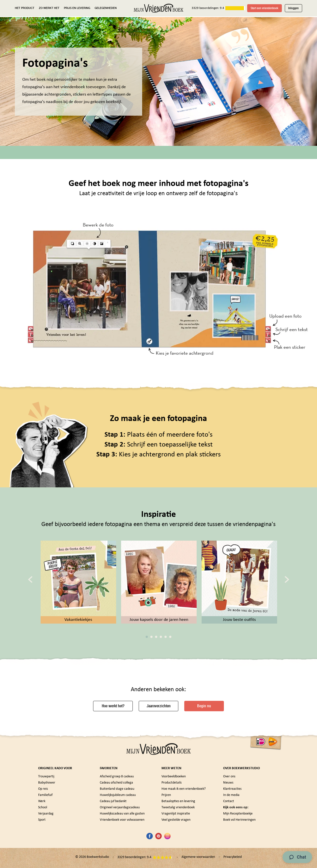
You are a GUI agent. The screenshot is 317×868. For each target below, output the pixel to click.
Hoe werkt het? (113, 706)
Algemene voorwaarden (198, 857)
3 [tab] (156, 637)
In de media (231, 795)
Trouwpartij (46, 776)
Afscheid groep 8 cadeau (117, 776)
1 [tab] (147, 637)
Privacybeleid (233, 857)
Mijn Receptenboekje (238, 814)
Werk (42, 801)
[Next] (287, 579)
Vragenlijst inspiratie (176, 814)
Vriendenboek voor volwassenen (122, 820)
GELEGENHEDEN (106, 8)
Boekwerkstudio (98, 857)
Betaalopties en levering (178, 801)
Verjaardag (46, 814)
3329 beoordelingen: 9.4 (208, 8)
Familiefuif (45, 795)
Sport (42, 820)
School (43, 807)
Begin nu (204, 706)
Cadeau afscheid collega (116, 783)
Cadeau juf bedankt (113, 801)
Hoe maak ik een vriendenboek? (184, 789)
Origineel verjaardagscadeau (120, 807)
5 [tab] (166, 637)
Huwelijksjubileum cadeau (118, 795)
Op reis (43, 789)
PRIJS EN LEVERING (77, 8)
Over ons (229, 776)
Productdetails (172, 783)
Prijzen (166, 795)
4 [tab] (161, 637)
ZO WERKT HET (49, 8)
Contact (229, 801)
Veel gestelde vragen (176, 820)
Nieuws (228, 783)
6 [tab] (170, 637)
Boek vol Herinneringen (239, 820)
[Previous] (30, 579)
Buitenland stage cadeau (117, 789)
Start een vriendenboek (264, 8)
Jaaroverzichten (159, 706)
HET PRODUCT (25, 8)
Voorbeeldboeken (174, 776)
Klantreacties (232, 789)
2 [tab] (151, 637)
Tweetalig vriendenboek (178, 807)
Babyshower (47, 783)
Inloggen (293, 8)
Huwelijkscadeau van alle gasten (122, 814)
